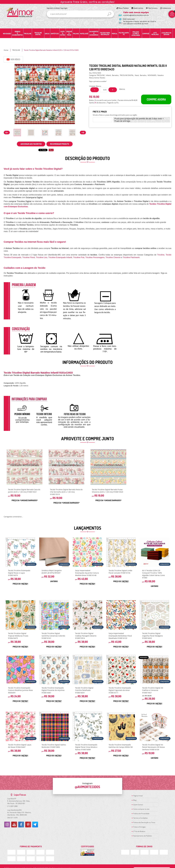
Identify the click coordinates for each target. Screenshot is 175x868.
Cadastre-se (167, 8)
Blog (135, 800)
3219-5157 (129, 19)
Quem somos (138, 8)
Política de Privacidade (141, 814)
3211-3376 (12, 818)
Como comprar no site (141, 809)
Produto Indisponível (25, 467)
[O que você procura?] (109, 14)
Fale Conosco (153, 8)
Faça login (64, 8)
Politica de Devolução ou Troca (144, 822)
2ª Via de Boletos (139, 831)
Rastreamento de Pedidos (143, 836)
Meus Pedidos (124, 8)
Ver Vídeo (13, 59)
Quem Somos (138, 805)
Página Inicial (138, 796)
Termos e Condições (140, 818)
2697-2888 (12, 806)
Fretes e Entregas (139, 827)
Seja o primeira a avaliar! (98, 81)
